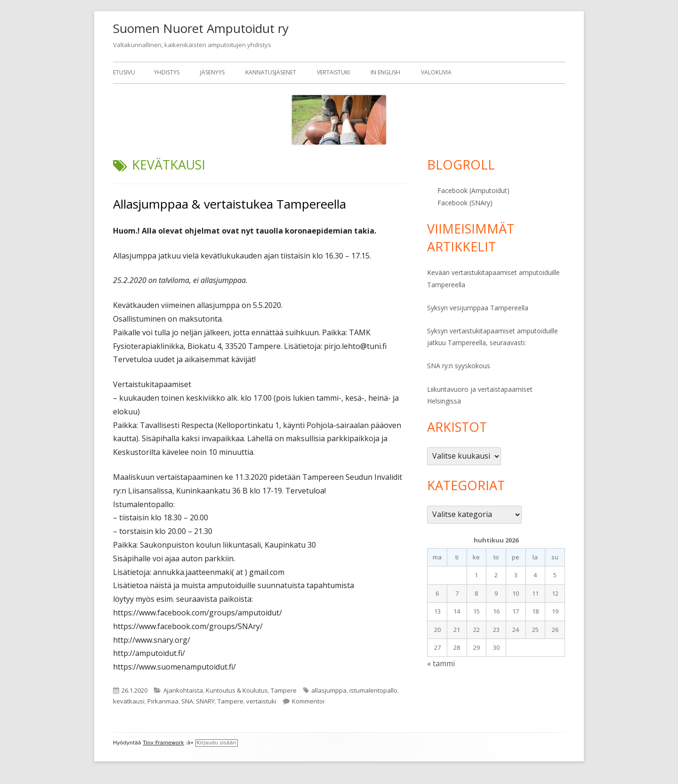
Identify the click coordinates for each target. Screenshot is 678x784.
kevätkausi (129, 701)
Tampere (284, 690)
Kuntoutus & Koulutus (237, 690)
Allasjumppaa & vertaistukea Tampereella (230, 204)
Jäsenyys (212, 72)
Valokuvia (436, 72)
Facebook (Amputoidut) (473, 190)
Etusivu (124, 72)
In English (385, 72)
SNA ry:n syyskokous (459, 366)
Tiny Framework (163, 743)
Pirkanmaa (163, 701)
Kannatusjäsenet (271, 72)
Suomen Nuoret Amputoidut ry (201, 28)
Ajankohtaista (183, 690)
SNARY (205, 701)
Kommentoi (308, 701)
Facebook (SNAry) (465, 203)
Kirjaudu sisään (217, 743)
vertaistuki (261, 701)
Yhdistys (167, 72)
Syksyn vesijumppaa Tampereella (478, 308)
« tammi (441, 663)
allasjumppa (329, 690)
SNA (187, 701)
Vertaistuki (333, 72)
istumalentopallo (373, 690)
